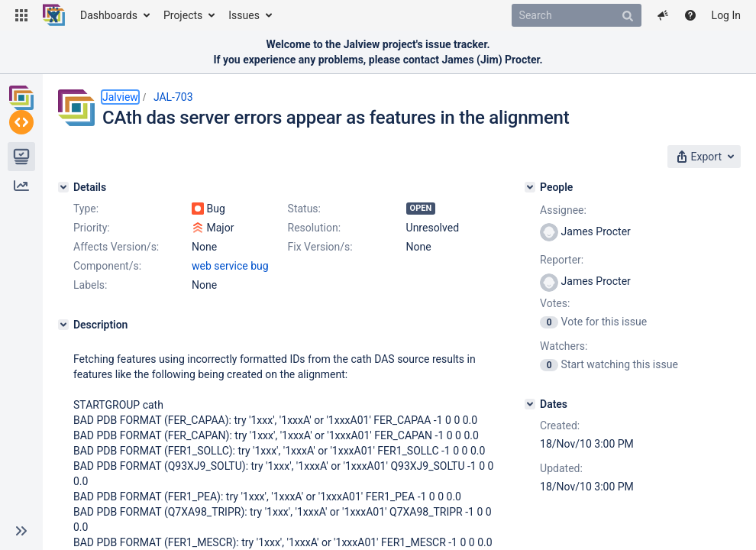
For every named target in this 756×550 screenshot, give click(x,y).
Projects (183, 15)
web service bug (230, 266)
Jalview (120, 97)
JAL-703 (173, 97)
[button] (21, 15)
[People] (530, 187)
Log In (726, 15)
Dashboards (109, 15)
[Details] (63, 187)
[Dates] (530, 404)
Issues (244, 15)
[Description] (63, 325)
